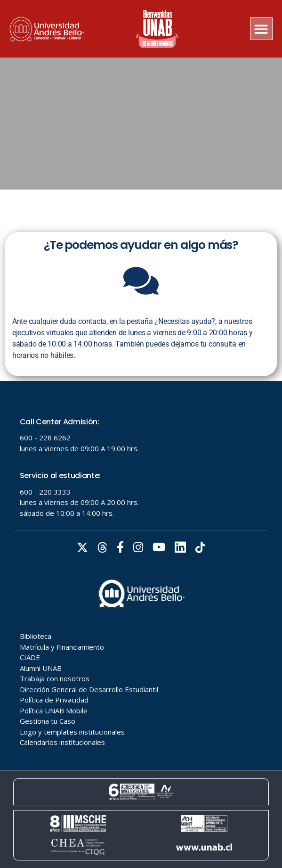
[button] (262, 29)
